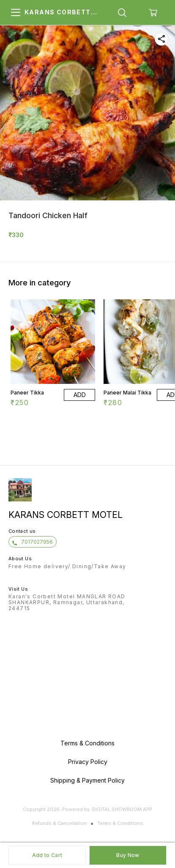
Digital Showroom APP (122, 809)
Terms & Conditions (120, 823)
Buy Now (128, 855)
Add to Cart (47, 855)
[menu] (16, 13)
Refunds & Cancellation (59, 823)
